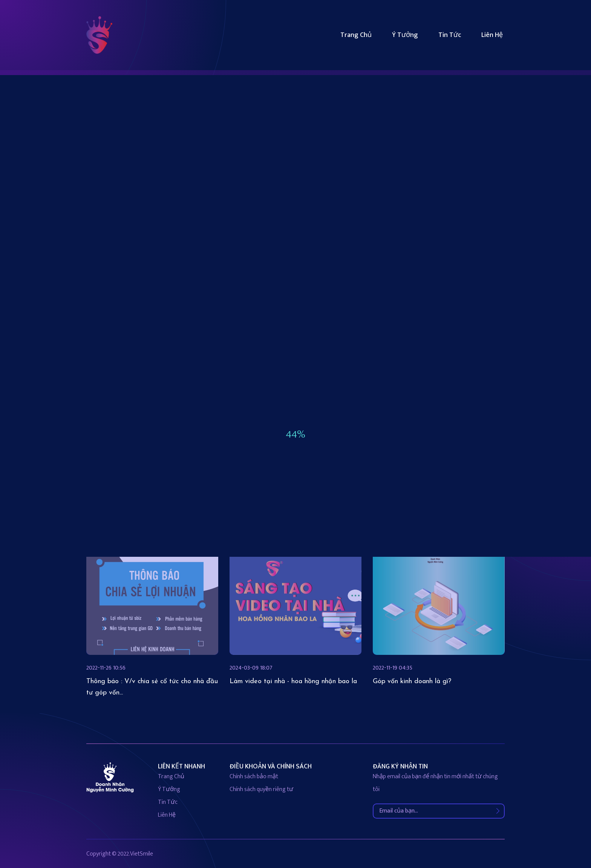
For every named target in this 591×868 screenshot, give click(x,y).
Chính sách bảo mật (254, 777)
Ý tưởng (405, 35)
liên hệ (167, 815)
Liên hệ (492, 35)
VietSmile (142, 854)
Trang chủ (356, 35)
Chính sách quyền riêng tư (261, 789)
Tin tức (450, 35)
